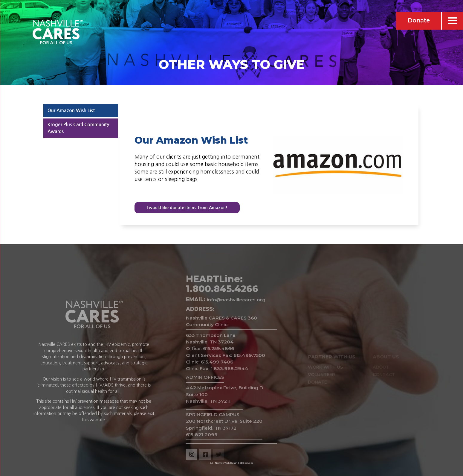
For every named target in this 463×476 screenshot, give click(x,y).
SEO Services (246, 463)
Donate (419, 20)
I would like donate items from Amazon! (187, 208)
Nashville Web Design (226, 463)
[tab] (81, 111)
